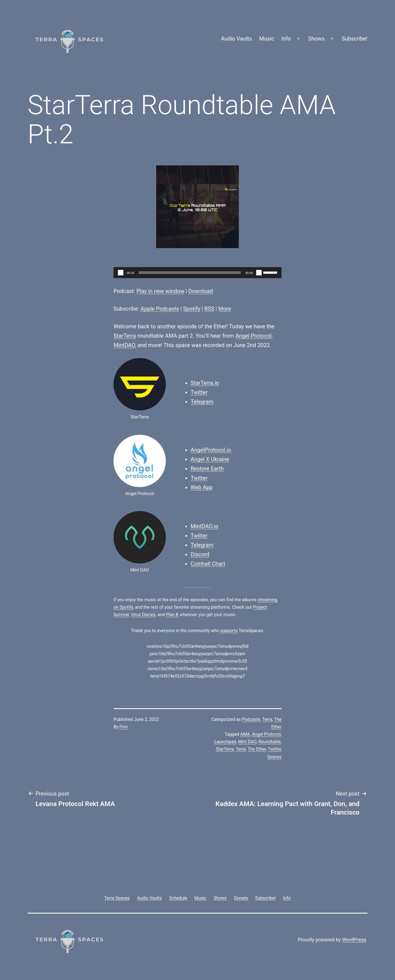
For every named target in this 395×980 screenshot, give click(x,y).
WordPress (354, 940)
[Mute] (259, 273)
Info (286, 39)
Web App (202, 487)
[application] (198, 273)
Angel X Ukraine (210, 459)
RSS (209, 309)
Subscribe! (355, 39)
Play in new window (160, 291)
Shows (316, 39)
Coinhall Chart (208, 564)
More (225, 309)
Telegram (202, 402)
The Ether (257, 749)
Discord (200, 554)
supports (229, 631)
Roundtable (270, 742)
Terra (267, 719)
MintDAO (124, 345)
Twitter (199, 392)
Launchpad (225, 742)
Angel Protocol (254, 336)
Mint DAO (247, 742)
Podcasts (251, 719)
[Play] (121, 273)
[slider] (190, 273)
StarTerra (125, 336)
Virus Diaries (143, 615)
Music (267, 39)
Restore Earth (207, 469)
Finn (124, 727)
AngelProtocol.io (211, 450)
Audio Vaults (236, 39)
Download (201, 291)
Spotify (192, 309)
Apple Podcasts (160, 309)
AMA (245, 734)
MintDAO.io (204, 526)
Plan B (172, 615)
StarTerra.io (205, 383)
